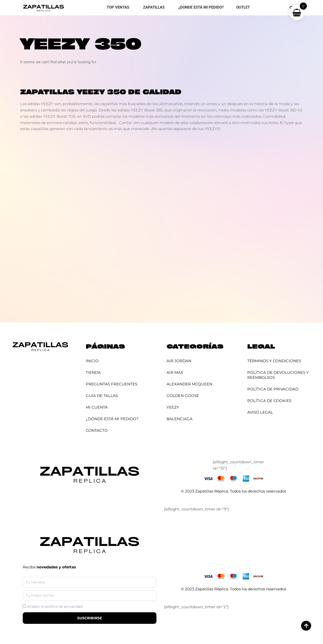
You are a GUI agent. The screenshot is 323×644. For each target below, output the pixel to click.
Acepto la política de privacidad (55, 606)
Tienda (93, 372)
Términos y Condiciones (274, 361)
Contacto (97, 430)
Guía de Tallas (102, 396)
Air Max (175, 372)
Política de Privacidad (273, 389)
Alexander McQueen (189, 384)
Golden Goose (183, 396)
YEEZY (173, 407)
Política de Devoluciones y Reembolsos (278, 375)
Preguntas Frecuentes (112, 384)
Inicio (92, 361)
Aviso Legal (260, 412)
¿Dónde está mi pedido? (112, 419)
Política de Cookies (269, 401)
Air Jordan (179, 361)
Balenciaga (180, 419)
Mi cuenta (97, 407)
